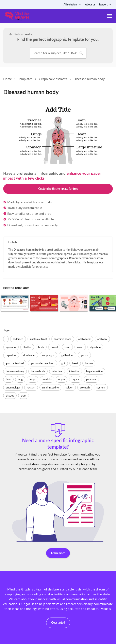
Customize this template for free (58, 189)
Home (7, 79)
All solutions (73, 4)
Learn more (58, 553)
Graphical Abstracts (53, 79)
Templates (25, 79)
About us (90, 4)
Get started (58, 623)
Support (105, 4)
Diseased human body (89, 79)
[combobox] (36, 53)
